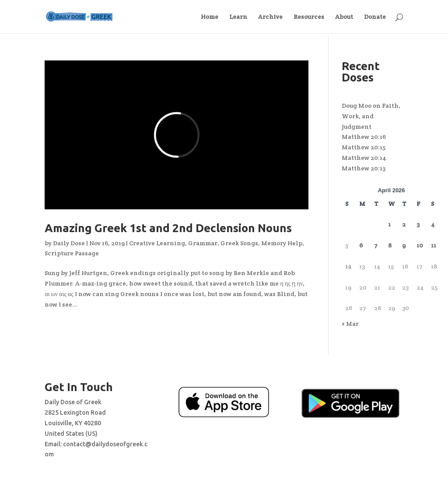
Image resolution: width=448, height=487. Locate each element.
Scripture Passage (72, 253)
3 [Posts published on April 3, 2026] (418, 224)
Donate (375, 17)
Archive (270, 17)
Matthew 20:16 (364, 137)
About (344, 17)
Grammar (203, 243)
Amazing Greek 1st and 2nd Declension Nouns (168, 228)
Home (210, 17)
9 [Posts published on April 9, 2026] (404, 245)
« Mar (350, 324)
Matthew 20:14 (364, 158)
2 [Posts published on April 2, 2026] (404, 224)
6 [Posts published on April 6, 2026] (361, 245)
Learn (238, 17)
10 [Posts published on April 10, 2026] (420, 245)
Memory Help (282, 243)
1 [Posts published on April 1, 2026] (389, 224)
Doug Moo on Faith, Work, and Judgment (371, 116)
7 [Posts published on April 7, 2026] (376, 245)
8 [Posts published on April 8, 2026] (390, 245)
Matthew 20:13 (364, 168)
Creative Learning (157, 243)
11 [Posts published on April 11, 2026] (434, 245)
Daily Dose (69, 243)
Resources (309, 17)
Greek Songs (239, 243)
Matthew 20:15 (364, 147)
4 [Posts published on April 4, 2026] (433, 224)
